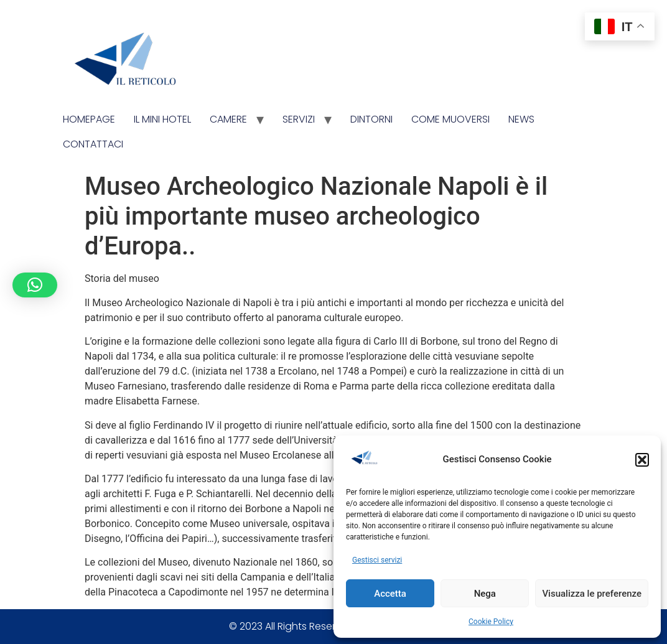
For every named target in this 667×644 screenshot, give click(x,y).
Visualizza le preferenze (592, 594)
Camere (228, 119)
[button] (642, 460)
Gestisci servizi (377, 560)
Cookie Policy (491, 622)
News (521, 119)
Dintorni (371, 119)
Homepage (89, 119)
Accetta (390, 594)
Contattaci (93, 144)
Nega (485, 594)
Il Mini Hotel (162, 119)
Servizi (299, 119)
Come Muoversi (450, 119)
